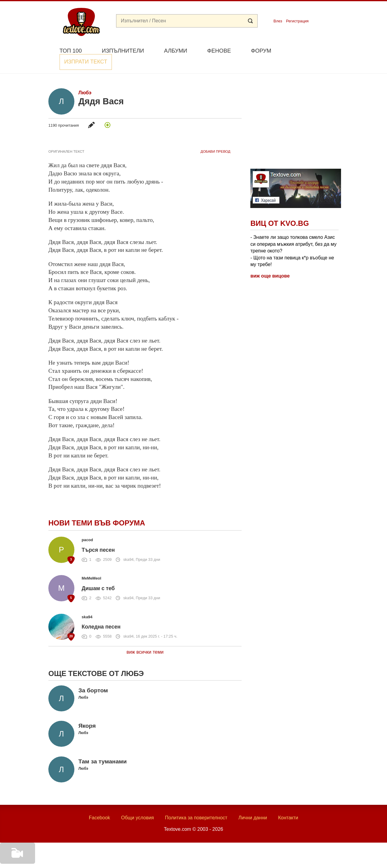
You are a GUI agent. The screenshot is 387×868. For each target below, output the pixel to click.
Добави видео (16, 860)
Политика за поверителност (196, 804)
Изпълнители (123, 51)
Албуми (176, 51)
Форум (261, 51)
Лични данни (253, 804)
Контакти (288, 804)
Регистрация (297, 21)
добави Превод (215, 138)
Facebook (99, 804)
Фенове (219, 51)
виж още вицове (270, 262)
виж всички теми (145, 638)
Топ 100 (71, 51)
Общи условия (137, 804)
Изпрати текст (309, 50)
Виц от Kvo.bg (280, 209)
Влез (278, 21)
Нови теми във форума (97, 509)
